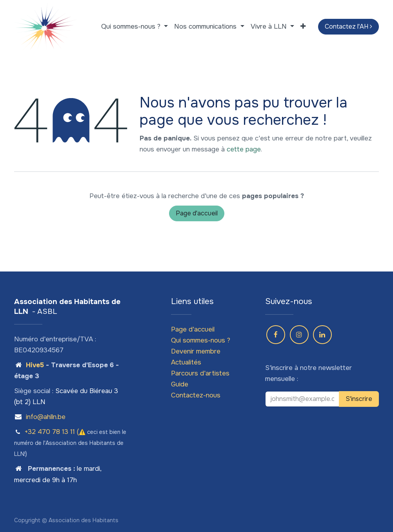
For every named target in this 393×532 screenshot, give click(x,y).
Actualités (186, 362)
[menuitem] (135, 27)
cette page (244, 149)
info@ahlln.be (46, 417)
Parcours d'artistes (200, 373)
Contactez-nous (196, 395)
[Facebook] (276, 335)
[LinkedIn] (322, 335)
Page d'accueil (197, 213)
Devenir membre (196, 351)
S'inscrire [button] (359, 399)
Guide (180, 384)
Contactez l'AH (348, 26)
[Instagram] (299, 335)
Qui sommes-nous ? (201, 340)
